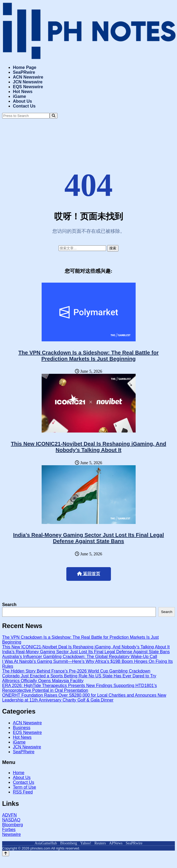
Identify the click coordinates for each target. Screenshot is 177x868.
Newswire (11, 834)
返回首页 (89, 574)
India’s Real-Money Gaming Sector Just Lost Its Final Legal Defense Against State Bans (89, 538)
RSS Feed (23, 792)
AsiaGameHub (46, 843)
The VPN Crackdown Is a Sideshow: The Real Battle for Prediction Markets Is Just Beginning (88, 356)
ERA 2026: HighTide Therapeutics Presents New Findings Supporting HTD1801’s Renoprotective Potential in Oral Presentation (80, 688)
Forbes (9, 830)
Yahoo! (86, 843)
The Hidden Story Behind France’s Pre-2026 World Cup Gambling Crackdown (76, 671)
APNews (116, 843)
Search (9, 605)
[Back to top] (6, 853)
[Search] (54, 116)
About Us (22, 101)
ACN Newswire (28, 77)
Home (19, 773)
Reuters (100, 843)
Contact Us (24, 106)
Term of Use (24, 787)
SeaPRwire (24, 72)
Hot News (23, 92)
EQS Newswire (28, 87)
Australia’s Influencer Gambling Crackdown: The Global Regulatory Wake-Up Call (80, 657)
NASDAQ (11, 820)
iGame (19, 96)
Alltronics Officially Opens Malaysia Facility (43, 681)
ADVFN (9, 815)
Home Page (25, 67)
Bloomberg (12, 825)
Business (22, 728)
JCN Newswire (28, 82)
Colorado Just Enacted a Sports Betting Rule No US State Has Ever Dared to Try (79, 676)
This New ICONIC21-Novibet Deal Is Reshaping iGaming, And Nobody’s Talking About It (88, 447)
